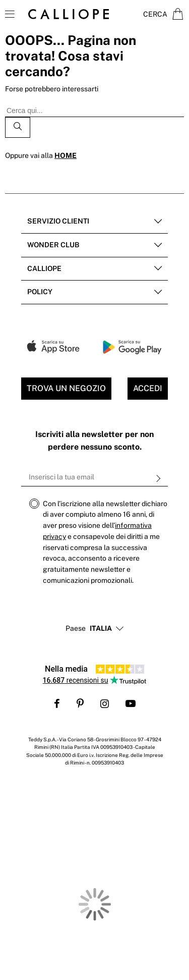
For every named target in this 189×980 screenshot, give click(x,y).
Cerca (155, 14)
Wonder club (53, 245)
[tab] (94, 222)
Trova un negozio (66, 388)
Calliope (44, 268)
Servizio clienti (58, 221)
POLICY (40, 292)
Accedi (148, 388)
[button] (101, 629)
